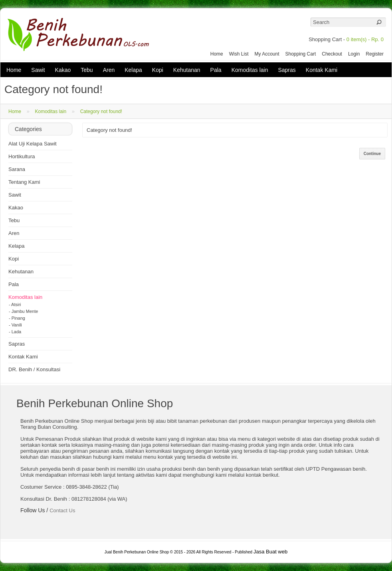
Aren (109, 70)
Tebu (87, 70)
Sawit (38, 70)
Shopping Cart (301, 54)
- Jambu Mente (23, 311)
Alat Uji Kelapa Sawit (33, 144)
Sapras (287, 70)
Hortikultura (22, 156)
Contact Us (62, 510)
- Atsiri (15, 304)
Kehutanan (187, 70)
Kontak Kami (322, 70)
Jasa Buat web (270, 552)
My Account (267, 54)
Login (354, 54)
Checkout (332, 54)
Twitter (35, 522)
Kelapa (133, 70)
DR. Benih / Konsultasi (34, 369)
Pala (216, 70)
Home (217, 54)
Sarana (17, 169)
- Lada (15, 332)
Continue (372, 154)
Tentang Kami (24, 182)
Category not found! (101, 111)
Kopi (158, 70)
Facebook (25, 522)
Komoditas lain (250, 70)
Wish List (239, 54)
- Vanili (15, 325)
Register (375, 54)
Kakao (63, 70)
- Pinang (17, 318)
